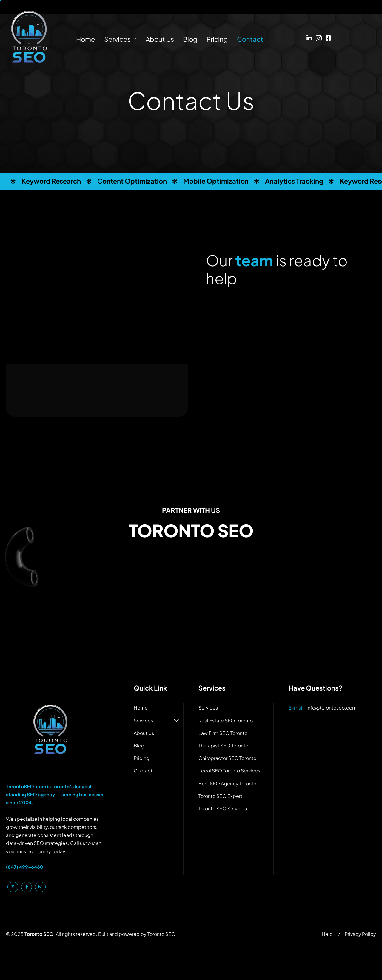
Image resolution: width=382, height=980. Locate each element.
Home (86, 39)
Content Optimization (132, 181)
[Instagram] (319, 35)
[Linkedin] (309, 35)
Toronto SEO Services (223, 808)
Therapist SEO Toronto (223, 746)
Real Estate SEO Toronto (226, 720)
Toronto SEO (161, 934)
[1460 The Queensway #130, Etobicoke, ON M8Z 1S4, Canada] (191, 615)
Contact (250, 39)
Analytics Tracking (294, 181)
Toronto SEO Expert (220, 796)
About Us (160, 39)
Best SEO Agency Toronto (227, 783)
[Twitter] (13, 887)
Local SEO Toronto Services (229, 771)
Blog (190, 39)
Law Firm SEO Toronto (223, 733)
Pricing (217, 39)
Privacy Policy (360, 934)
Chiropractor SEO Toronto (227, 758)
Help (327, 934)
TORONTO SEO (191, 530)
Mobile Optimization (216, 181)
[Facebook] (328, 35)
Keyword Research (51, 181)
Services (120, 39)
